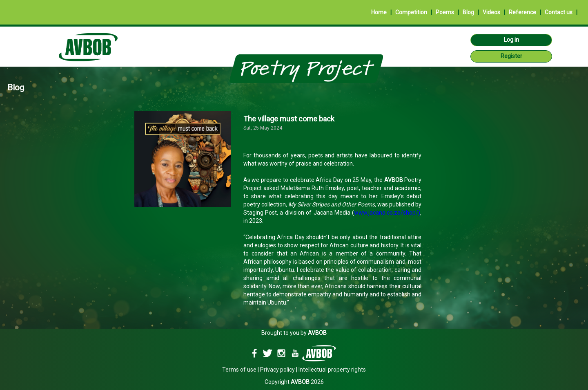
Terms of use (239, 370)
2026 (307, 382)
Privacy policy (277, 370)
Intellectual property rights (332, 370)
